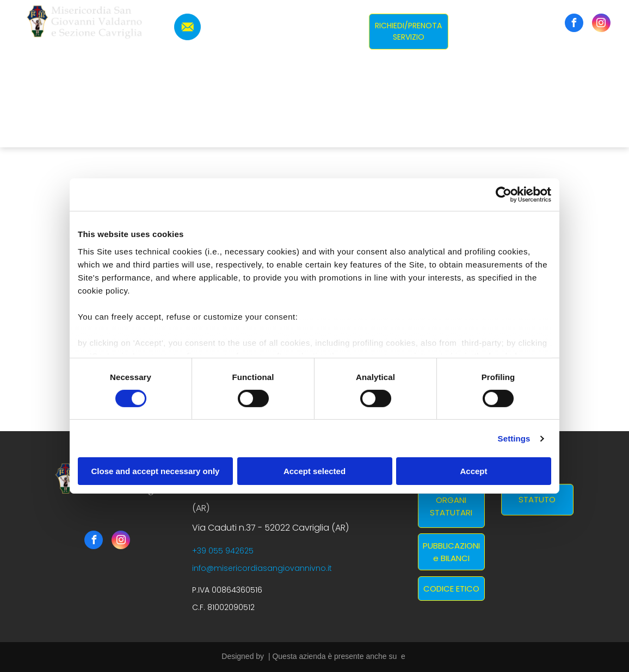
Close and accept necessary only (156, 471)
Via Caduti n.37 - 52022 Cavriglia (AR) (270, 528)
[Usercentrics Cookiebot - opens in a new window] (504, 195)
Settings (514, 438)
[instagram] (601, 24)
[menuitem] (257, 105)
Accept (473, 471)
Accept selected (314, 471)
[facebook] (574, 24)
